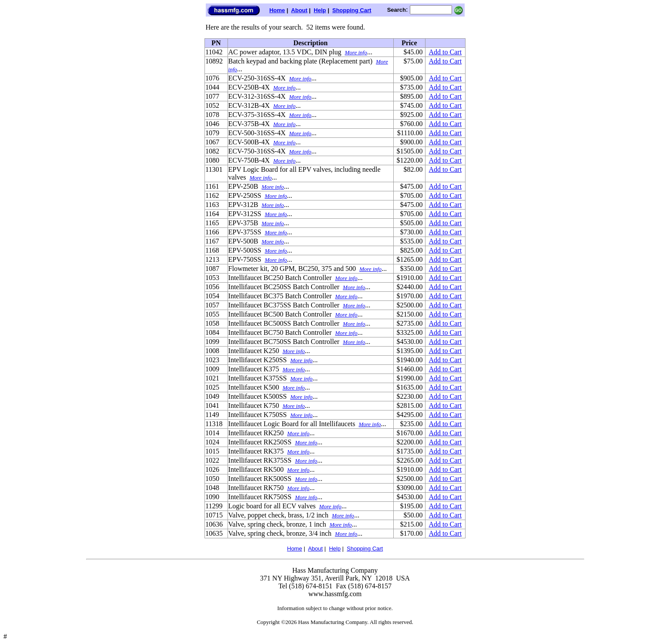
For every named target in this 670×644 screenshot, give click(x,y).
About (299, 10)
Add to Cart (446, 52)
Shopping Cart (352, 10)
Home (277, 10)
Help (320, 10)
